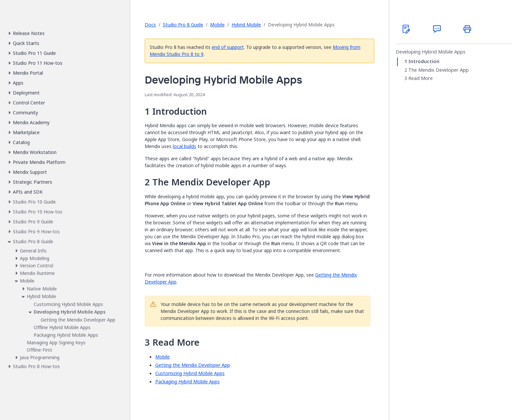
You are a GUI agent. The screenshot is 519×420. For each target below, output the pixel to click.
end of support (228, 47)
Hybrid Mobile (246, 25)
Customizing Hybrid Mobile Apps (190, 373)
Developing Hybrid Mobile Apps (431, 52)
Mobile (217, 25)
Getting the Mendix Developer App (193, 365)
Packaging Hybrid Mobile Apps (187, 382)
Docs (150, 25)
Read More (421, 78)
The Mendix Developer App (439, 70)
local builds (185, 146)
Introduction (424, 61)
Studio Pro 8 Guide (183, 25)
